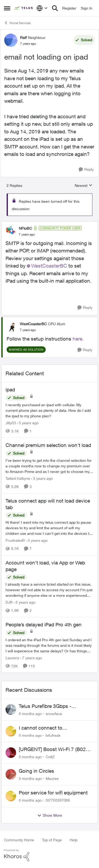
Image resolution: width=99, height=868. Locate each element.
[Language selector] (42, 8)
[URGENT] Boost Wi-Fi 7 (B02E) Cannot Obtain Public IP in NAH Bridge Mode (55, 749)
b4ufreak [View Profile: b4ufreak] (53, 735)
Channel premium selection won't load (48, 445)
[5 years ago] (28, 423)
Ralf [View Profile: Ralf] (23, 37)
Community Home (19, 840)
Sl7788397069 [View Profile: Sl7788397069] (58, 800)
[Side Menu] (7, 8)
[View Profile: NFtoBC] (11, 231)
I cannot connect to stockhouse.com (41, 728)
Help (74, 840)
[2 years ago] (25, 602)
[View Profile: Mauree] (11, 774)
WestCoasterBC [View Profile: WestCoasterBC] (33, 324)
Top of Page (52, 840)
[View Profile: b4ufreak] (11, 731)
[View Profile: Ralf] (11, 40)
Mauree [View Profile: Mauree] (52, 778)
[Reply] (86, 169)
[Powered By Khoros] (49, 855)
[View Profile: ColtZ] (11, 753)
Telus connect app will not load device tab (48, 504)
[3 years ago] (42, 478)
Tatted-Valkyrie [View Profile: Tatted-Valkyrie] (18, 478)
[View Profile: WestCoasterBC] (12, 327)
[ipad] (49, 410)
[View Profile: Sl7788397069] (11, 796)
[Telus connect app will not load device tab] (49, 528)
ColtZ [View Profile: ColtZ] (50, 757)
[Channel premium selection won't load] (49, 466)
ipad (10, 390)
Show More (50, 815)
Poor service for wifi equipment (53, 793)
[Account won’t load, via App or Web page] (49, 590)
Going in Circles (36, 771)
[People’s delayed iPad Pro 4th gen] (49, 645)
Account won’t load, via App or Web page (45, 566)
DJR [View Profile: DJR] (9, 602)
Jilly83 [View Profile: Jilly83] (11, 423)
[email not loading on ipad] (27, 234)
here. (78, 339)
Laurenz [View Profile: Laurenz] (12, 658)
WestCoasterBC (49, 266)
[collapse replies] (49, 224)
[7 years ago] (31, 658)
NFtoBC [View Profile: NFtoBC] (25, 228)
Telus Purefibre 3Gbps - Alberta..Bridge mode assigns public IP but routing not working (55, 706)
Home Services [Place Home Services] (17, 23)
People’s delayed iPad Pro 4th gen (44, 625)
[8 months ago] (30, 714)
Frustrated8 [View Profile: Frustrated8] (15, 540)
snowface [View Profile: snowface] (54, 714)
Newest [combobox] (84, 186)
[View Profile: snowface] (11, 709)
